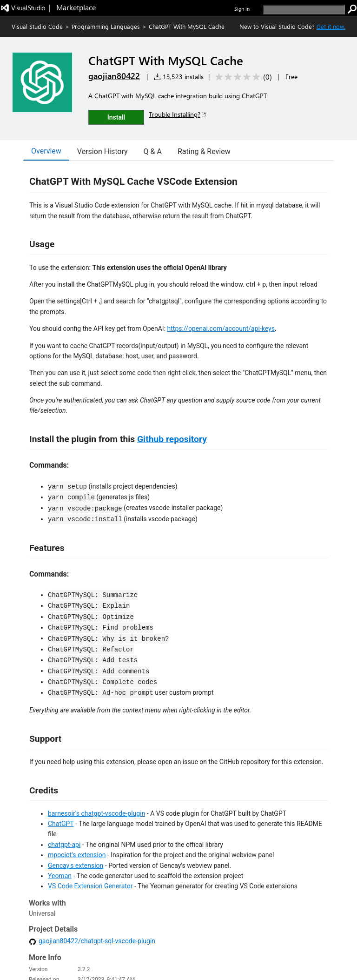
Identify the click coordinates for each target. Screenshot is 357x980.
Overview (46, 151)
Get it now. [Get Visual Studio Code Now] (331, 26)
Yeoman (60, 876)
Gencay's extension (76, 866)
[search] (304, 10)
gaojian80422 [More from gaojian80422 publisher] (114, 76)
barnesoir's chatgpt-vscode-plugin (96, 813)
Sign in (242, 9)
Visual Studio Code (37, 26)
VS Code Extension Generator (90, 886)
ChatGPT (61, 824)
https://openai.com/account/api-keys (221, 329)
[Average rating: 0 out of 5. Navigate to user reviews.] (242, 77)
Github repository (172, 439)
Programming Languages (106, 26)
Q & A (153, 151)
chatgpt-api (64, 845)
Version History (102, 151)
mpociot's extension (77, 855)
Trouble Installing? (178, 114)
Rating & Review (204, 151)
